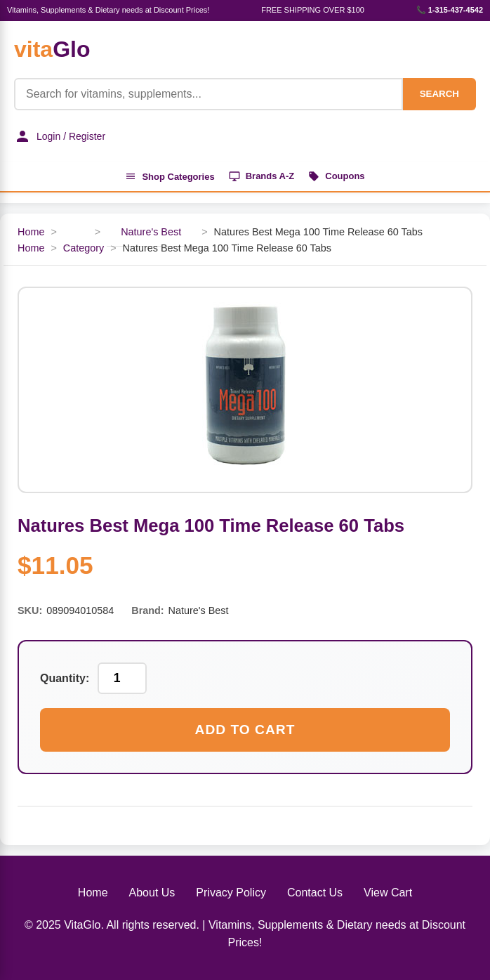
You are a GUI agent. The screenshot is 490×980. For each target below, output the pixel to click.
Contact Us (315, 893)
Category (84, 248)
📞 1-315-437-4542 (450, 10)
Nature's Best (151, 232)
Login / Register (60, 136)
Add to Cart (245, 730)
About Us (152, 893)
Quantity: (65, 678)
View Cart (388, 893)
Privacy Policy (231, 893)
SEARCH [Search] (439, 94)
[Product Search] (208, 94)
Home (31, 232)
